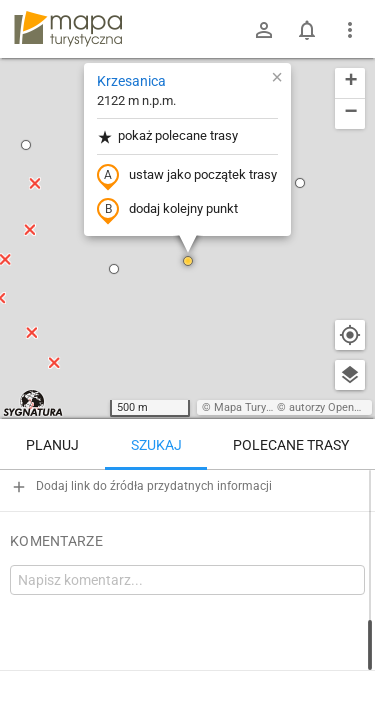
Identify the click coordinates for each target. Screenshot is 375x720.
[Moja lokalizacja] (350, 335)
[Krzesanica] (187, 555)
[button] (114, 269)
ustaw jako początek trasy (187, 176)
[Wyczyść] (350, 492)
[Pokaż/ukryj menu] (350, 30)
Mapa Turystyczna (259, 407)
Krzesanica (131, 81)
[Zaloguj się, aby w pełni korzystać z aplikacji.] (345, 665)
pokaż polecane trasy (167, 136)
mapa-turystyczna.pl (68, 29)
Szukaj (156, 445)
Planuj (52, 445)
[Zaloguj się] (264, 30)
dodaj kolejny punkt (167, 210)
